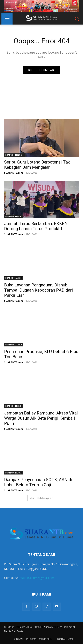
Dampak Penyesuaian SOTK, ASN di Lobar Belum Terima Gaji (38, 482)
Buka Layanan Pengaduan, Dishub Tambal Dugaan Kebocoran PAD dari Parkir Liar (39, 290)
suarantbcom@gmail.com (37, 578)
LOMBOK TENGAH (14, 155)
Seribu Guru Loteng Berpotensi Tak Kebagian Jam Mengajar (37, 165)
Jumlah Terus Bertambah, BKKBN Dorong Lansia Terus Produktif (36, 226)
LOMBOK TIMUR (13, 217)
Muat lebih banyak (42, 498)
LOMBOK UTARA (14, 345)
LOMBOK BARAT (14, 278)
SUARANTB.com (13, 173)
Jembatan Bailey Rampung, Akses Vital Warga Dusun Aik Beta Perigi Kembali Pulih (41, 418)
